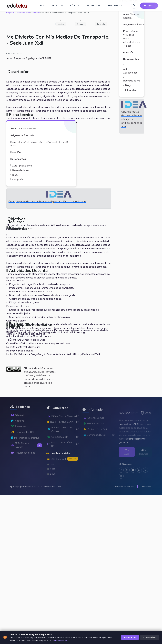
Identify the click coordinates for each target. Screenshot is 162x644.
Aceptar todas (130, 637)
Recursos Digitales (23, 461)
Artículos (18, 423)
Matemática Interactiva (25, 446)
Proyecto (10, 13)
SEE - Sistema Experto (27, 453)
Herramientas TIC (23, 440)
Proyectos (19, 435)
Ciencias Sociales (23, 13)
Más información (60, 640)
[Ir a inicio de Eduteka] (17, 6)
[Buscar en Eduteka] (134, 6)
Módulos (18, 429)
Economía (36, 13)
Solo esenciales (150, 637)
